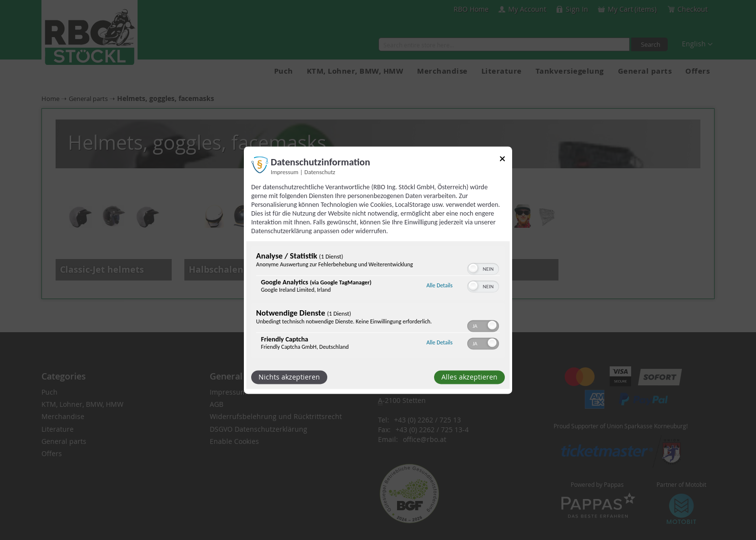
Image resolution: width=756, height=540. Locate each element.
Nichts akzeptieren (289, 377)
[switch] (483, 268)
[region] (378, 303)
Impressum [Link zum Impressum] (285, 172)
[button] (473, 268)
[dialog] (378, 270)
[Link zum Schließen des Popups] (502, 160)
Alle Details (439, 286)
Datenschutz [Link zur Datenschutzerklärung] (320, 172)
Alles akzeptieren (469, 377)
